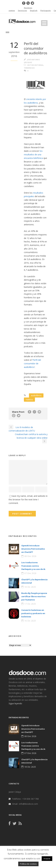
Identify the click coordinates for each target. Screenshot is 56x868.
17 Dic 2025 (30, 604)
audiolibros (36, 395)
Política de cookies (28, 864)
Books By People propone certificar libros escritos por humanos (34, 596)
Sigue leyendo (15, 703)
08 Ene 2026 (30, 556)
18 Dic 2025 (30, 587)
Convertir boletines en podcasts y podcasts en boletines (33, 613)
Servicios (22, 10)
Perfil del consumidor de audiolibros (32, 363)
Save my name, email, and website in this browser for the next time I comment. (28, 499)
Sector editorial (35, 65)
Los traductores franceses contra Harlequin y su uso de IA (33, 566)
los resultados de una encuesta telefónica (33, 154)
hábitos (29, 400)
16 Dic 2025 (30, 621)
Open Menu (44, 23)
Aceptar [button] (47, 859)
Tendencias (29, 68)
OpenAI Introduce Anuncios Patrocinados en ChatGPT (33, 549)
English (34, 10)
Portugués (46, 10)
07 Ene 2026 (30, 573)
